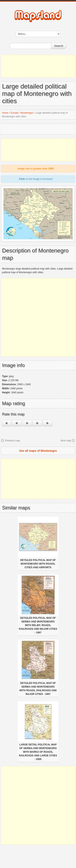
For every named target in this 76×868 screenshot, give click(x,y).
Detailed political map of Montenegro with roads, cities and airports (38, 564)
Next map (66, 441)
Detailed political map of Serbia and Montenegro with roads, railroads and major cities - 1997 (38, 689)
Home (5, 113)
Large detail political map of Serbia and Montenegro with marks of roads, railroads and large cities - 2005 (38, 752)
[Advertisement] (38, 66)
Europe (14, 113)
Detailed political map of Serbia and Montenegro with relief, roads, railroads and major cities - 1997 (38, 625)
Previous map (12, 441)
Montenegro (27, 113)
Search (59, 46)
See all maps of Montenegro (38, 451)
